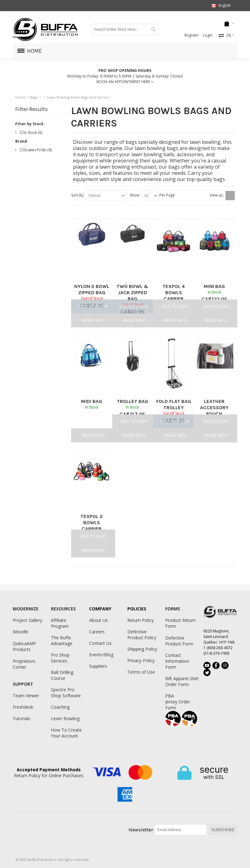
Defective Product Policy (142, 635)
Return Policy (141, 620)
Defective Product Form (179, 641)
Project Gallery (27, 620)
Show (134, 195)
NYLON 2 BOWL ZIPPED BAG (92, 289)
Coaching (60, 707)
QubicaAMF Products (24, 646)
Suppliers (98, 666)
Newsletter (141, 830)
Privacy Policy (141, 660)
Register (192, 35)
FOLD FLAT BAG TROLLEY (174, 404)
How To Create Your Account (66, 733)
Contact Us (100, 643)
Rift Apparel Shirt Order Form (182, 681)
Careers (97, 632)
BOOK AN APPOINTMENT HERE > (125, 82)
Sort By (77, 195)
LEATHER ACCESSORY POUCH (214, 407)
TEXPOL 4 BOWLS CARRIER (174, 292)
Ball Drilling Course (62, 675)
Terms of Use (141, 672)
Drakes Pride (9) (36, 150)
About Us (98, 620)
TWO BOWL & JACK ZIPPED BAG (132, 292)
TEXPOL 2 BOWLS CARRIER (92, 523)
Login (208, 35)
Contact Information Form (177, 661)
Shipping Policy (142, 649)
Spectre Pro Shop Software (66, 693)
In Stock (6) (31, 133)
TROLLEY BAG (132, 401)
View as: (217, 195)
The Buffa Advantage (62, 640)
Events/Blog (101, 655)
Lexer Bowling (65, 718)
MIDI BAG (92, 401)
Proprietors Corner (24, 664)
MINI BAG (214, 286)
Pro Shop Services (60, 658)
